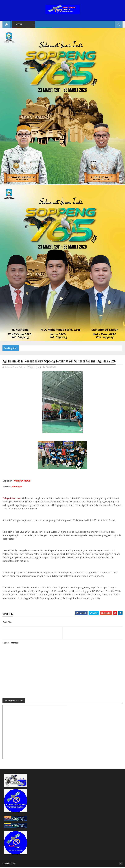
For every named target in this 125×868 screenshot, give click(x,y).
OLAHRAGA (51, 368)
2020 (14, 864)
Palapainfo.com (11, 499)
